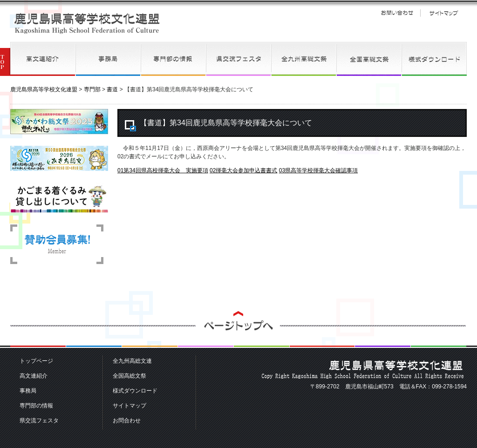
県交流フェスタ (238, 59)
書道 (112, 89)
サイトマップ (443, 13)
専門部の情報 (173, 59)
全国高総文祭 (369, 59)
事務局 (108, 59)
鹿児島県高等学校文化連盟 (87, 23)
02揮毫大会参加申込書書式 (243, 170)
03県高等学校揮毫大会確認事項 (318, 170)
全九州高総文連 (304, 59)
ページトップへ (238, 329)
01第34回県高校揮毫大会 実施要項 (163, 170)
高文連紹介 (43, 59)
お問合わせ (127, 421)
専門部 (92, 89)
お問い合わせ (397, 13)
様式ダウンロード (434, 59)
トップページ (36, 361)
